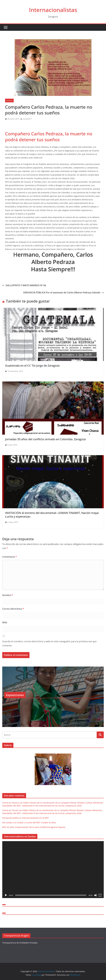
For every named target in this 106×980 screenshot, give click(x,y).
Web (5, 622)
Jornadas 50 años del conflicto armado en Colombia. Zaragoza (45, 439)
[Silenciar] (96, 895)
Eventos (9, 101)
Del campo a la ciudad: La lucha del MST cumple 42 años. (29, 822)
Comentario (10, 557)
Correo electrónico (13, 609)
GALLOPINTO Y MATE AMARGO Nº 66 (24, 285)
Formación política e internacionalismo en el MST (26, 818)
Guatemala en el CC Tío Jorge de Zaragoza (32, 366)
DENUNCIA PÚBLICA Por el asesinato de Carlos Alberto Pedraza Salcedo (64, 293)
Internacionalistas (53, 10)
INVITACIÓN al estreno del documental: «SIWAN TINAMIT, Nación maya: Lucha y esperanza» (52, 515)
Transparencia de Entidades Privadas (20, 943)
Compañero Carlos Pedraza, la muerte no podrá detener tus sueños (49, 137)
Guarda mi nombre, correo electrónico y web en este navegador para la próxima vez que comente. (49, 643)
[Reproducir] (6, 895)
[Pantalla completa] (100, 895)
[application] (53, 870)
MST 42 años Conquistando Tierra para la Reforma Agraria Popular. (34, 827)
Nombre (8, 595)
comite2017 (27, 119)
